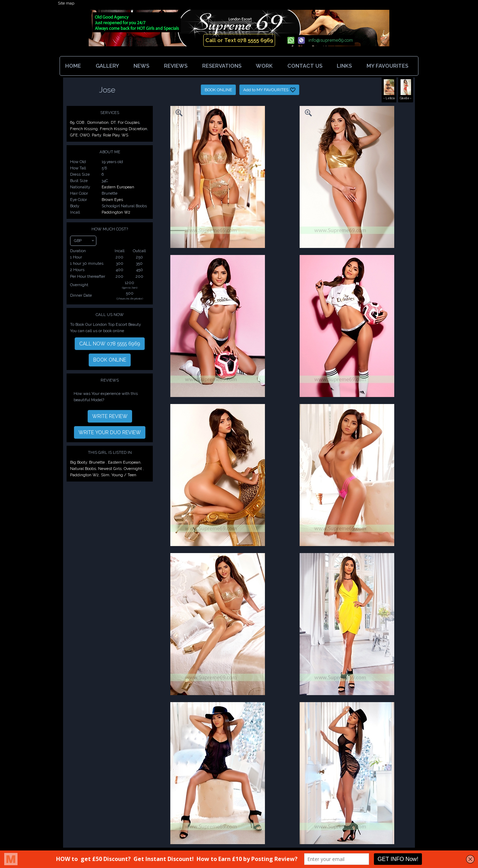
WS (125, 135)
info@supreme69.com (331, 40)
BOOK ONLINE (218, 90)
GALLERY (107, 66)
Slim (105, 475)
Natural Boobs (83, 469)
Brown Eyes (112, 200)
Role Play (111, 135)
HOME (73, 66)
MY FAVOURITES (389, 66)
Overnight (133, 469)
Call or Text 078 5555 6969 (239, 40)
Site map (66, 3)
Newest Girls (110, 469)
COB (81, 122)
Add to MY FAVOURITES (269, 90)
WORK (264, 66)
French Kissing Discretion (124, 129)
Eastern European (118, 187)
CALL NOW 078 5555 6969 (110, 344)
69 (72, 122)
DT (113, 122)
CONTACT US (305, 66)
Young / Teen (124, 475)
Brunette (97, 462)
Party (96, 135)
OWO (85, 135)
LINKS (344, 66)
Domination (98, 122)
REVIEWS (176, 66)
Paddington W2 (116, 212)
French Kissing (84, 129)
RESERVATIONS (222, 66)
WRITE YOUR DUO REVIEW (110, 432)
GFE (74, 135)
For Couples (129, 122)
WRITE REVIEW (110, 416)
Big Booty (78, 462)
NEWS (141, 66)
